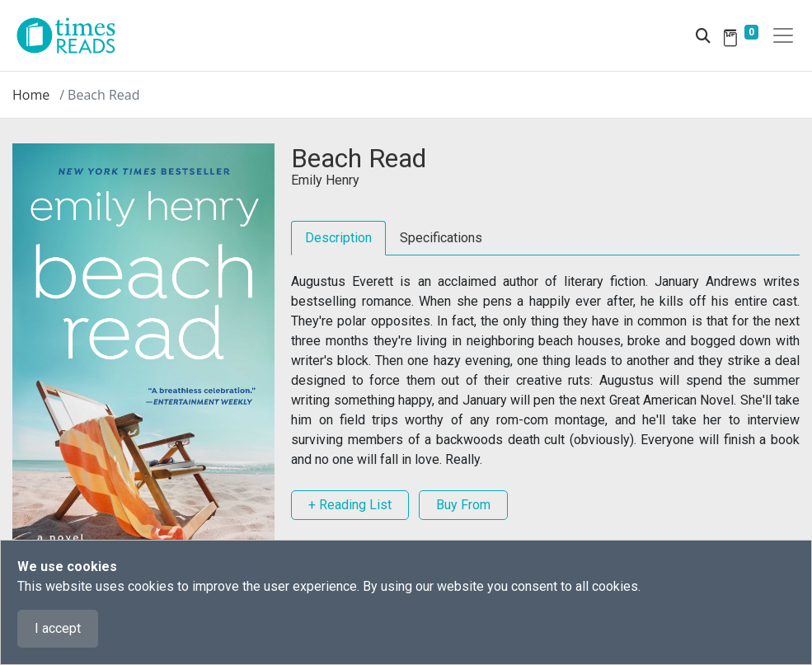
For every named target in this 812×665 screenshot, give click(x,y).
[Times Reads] (73, 35)
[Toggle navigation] (783, 35)
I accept (58, 628)
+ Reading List (350, 505)
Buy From (463, 505)
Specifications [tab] (441, 238)
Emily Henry (325, 180)
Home (31, 95)
